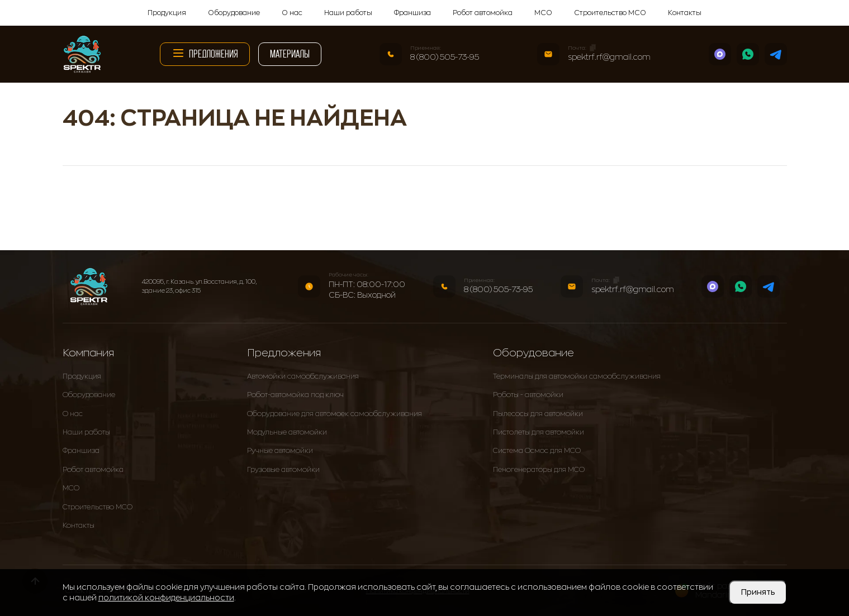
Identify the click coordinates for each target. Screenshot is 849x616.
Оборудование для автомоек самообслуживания (335, 414)
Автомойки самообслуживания (303, 376)
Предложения (205, 53)
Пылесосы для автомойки (538, 414)
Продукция (167, 13)
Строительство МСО (610, 13)
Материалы (290, 54)
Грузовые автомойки (283, 470)
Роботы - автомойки (528, 395)
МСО (543, 13)
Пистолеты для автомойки (539, 432)
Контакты (685, 13)
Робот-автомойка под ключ (295, 395)
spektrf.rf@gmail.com (609, 57)
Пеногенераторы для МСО (539, 470)
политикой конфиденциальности (166, 598)
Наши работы (348, 13)
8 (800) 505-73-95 (445, 57)
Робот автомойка (483, 13)
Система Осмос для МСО (537, 451)
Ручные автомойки (280, 451)
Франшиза (412, 13)
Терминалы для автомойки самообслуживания (577, 376)
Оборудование (234, 13)
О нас (292, 13)
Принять (758, 592)
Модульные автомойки (287, 432)
